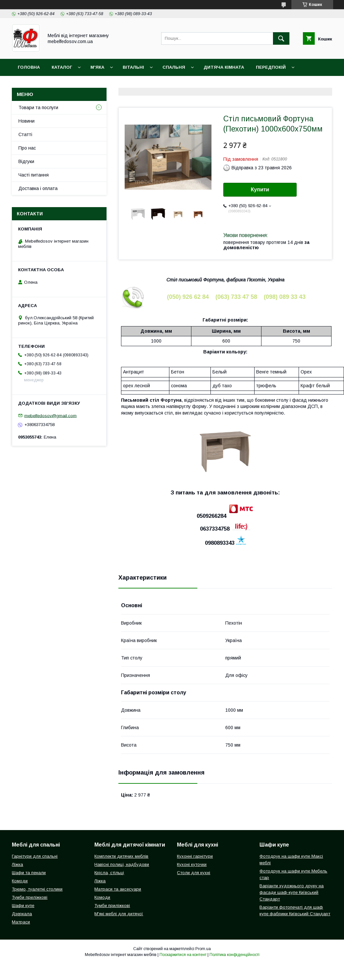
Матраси (21, 922)
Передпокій (271, 67)
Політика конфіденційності (234, 955)
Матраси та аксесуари (118, 889)
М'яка (97, 67)
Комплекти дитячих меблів (121, 856)
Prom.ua (203, 949)
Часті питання (34, 175)
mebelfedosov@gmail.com (50, 415)
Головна (29, 67)
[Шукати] (281, 38)
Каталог (62, 67)
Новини (26, 121)
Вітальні (133, 67)
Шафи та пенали (29, 873)
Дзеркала (22, 914)
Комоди (20, 881)
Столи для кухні (194, 873)
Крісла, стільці (109, 873)
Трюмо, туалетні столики (37, 889)
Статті (25, 134)
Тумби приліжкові (30, 897)
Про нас (27, 148)
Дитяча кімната (224, 67)
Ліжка (17, 864)
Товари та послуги (38, 108)
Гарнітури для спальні (35, 856)
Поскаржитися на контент (183, 955)
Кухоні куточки (192, 864)
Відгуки (26, 161)
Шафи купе (23, 906)
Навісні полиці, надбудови (122, 864)
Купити (260, 190)
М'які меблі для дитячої (119, 914)
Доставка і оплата (42, 84)
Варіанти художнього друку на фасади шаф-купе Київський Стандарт (292, 892)
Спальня (174, 67)
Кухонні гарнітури (195, 856)
